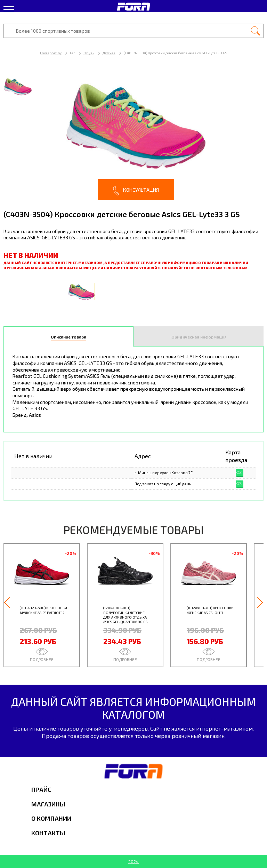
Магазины (48, 804)
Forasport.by (51, 53)
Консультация (136, 191)
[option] (133, 136)
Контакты (48, 833)
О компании (51, 818)
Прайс (41, 789)
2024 (133, 861)
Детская (109, 53)
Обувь (89, 53)
